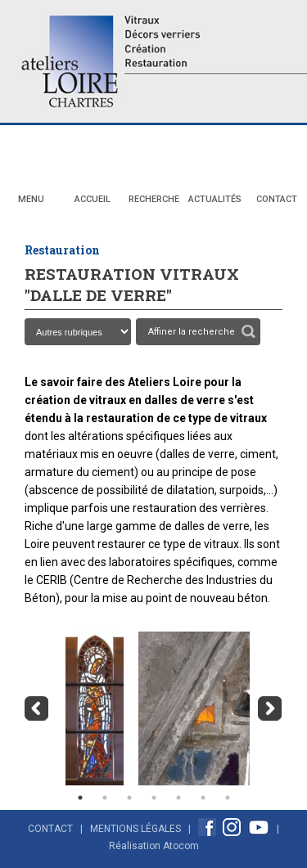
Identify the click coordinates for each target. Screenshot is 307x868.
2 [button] (105, 798)
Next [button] (270, 708)
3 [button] (129, 798)
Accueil (93, 199)
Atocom (181, 846)
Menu (31, 199)
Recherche (154, 199)
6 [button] (203, 798)
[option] (90, 708)
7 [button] (228, 798)
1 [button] (80, 798)
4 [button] (154, 798)
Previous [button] (37, 708)
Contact (277, 199)
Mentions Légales (135, 829)
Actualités (215, 199)
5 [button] (178, 798)
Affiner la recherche (192, 332)
